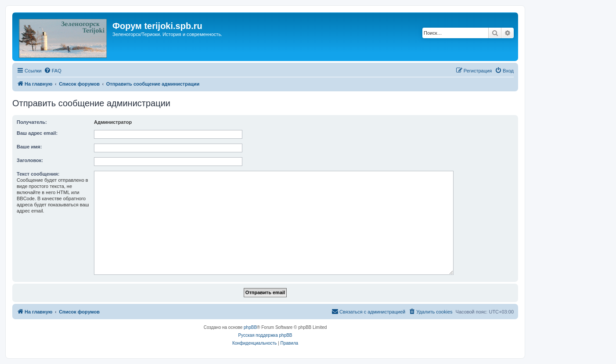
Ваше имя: (29, 147)
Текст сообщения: (38, 174)
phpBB (250, 327)
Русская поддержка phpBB (265, 335)
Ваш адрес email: (37, 133)
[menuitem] (53, 71)
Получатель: (32, 122)
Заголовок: (30, 160)
